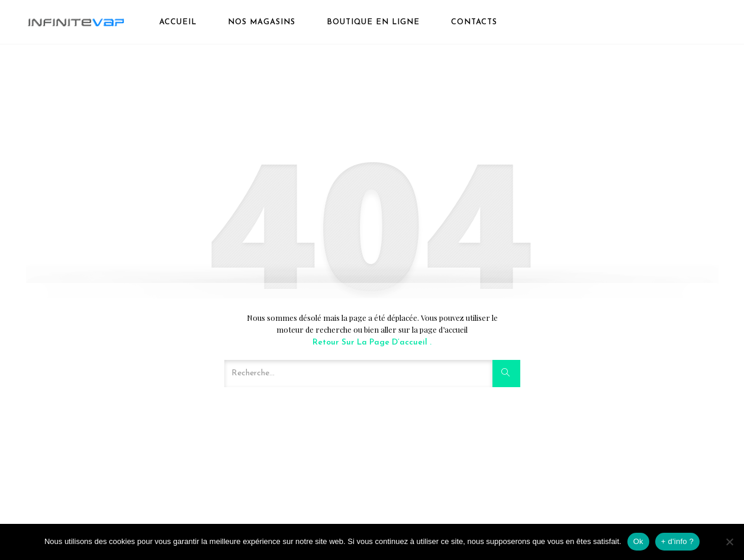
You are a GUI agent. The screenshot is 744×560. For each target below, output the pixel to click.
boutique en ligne (373, 22)
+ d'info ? (677, 541)
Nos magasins (262, 22)
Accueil (178, 22)
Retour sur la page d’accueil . (372, 342)
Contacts (474, 22)
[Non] (729, 542)
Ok (638, 541)
